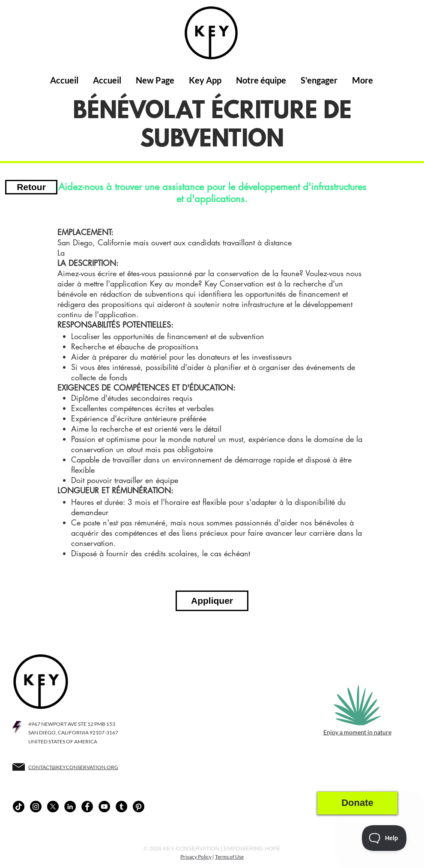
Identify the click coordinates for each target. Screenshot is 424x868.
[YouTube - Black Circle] (104, 807)
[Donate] (357, 803)
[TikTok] (19, 807)
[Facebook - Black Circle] (87, 807)
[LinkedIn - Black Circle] (70, 807)
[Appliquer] (212, 601)
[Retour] (31, 187)
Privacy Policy (196, 857)
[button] (205, 80)
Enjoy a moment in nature (357, 732)
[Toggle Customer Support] (384, 838)
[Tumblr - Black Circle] (121, 807)
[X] (53, 807)
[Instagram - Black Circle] (36, 807)
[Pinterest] (139, 807)
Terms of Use (229, 857)
